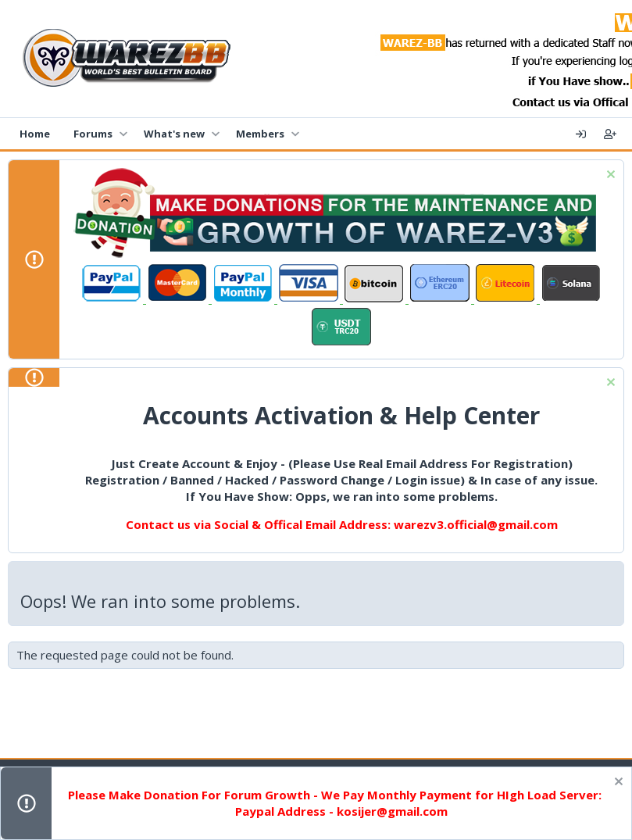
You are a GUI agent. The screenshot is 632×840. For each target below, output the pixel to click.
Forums (93, 134)
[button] (123, 134)
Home (35, 134)
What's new (174, 134)
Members (260, 134)
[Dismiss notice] (609, 176)
